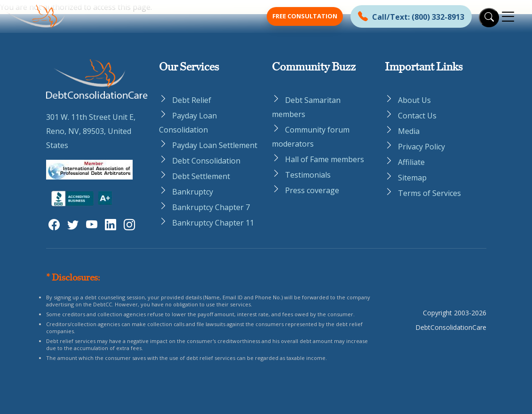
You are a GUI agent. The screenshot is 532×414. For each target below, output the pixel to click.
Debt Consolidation (206, 161)
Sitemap (412, 178)
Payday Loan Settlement (215, 145)
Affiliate (411, 162)
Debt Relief (192, 100)
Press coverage (312, 190)
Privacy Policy (421, 147)
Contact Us (417, 116)
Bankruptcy (193, 192)
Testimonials (308, 175)
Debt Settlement (201, 176)
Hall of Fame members (325, 159)
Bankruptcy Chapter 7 (211, 207)
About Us (414, 100)
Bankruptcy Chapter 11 (213, 223)
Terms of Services (429, 193)
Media (409, 131)
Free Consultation (305, 16)
